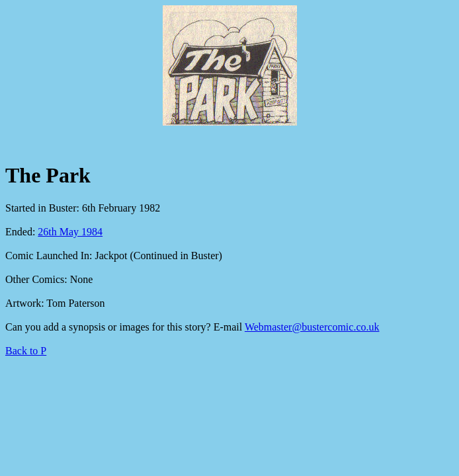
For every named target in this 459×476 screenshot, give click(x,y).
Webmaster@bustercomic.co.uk (312, 327)
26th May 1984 (70, 232)
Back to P (26, 351)
